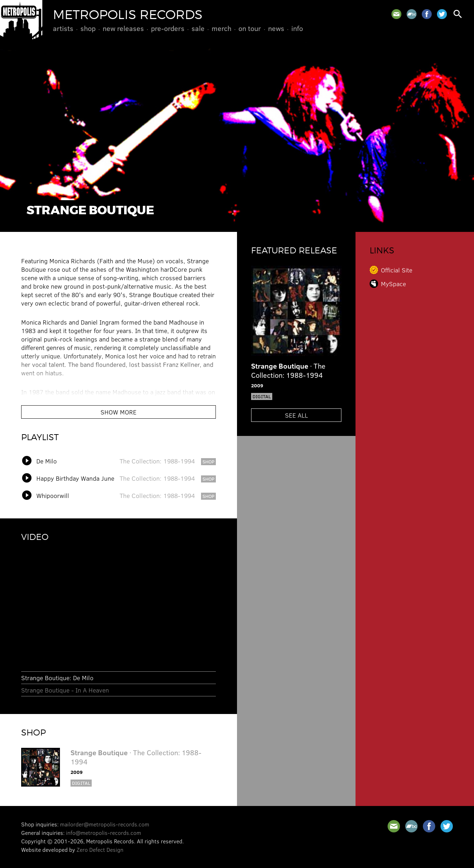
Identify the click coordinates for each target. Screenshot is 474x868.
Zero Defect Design (100, 849)
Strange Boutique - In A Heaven (65, 690)
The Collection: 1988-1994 (157, 461)
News (276, 28)
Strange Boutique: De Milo (57, 678)
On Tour (250, 28)
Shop (88, 28)
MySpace (393, 284)
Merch (221, 28)
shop (208, 461)
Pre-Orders (168, 28)
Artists (63, 28)
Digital (81, 783)
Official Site (397, 270)
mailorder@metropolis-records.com (105, 824)
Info (297, 28)
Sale (198, 28)
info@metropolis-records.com (104, 833)
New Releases (123, 28)
